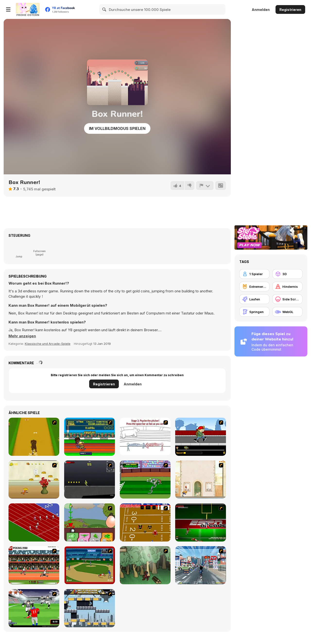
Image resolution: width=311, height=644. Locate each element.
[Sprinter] (34, 522)
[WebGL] (287, 312)
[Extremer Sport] (254, 287)
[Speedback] (201, 522)
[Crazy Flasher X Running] (90, 479)
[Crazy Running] (201, 565)
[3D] (287, 274)
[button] (22, 336)
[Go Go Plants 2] (90, 522)
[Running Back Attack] (34, 608)
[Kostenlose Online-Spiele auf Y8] (28, 9)
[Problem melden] (205, 186)
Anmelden (261, 10)
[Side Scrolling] (287, 299)
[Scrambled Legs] (145, 522)
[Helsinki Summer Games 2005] (90, 437)
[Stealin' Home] (90, 565)
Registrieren (290, 10)
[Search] (104, 9)
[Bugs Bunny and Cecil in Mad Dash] (145, 479)
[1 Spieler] (254, 274)
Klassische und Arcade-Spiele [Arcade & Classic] (48, 344)
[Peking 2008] (34, 565)
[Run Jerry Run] (34, 479)
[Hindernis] (287, 287)
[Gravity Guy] (90, 608)
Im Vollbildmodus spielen (117, 128)
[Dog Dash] (34, 437)
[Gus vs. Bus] (201, 437)
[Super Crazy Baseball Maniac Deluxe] (145, 437)
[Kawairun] (145, 565)
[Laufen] (254, 299)
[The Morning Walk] (201, 479)
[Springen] (254, 312)
